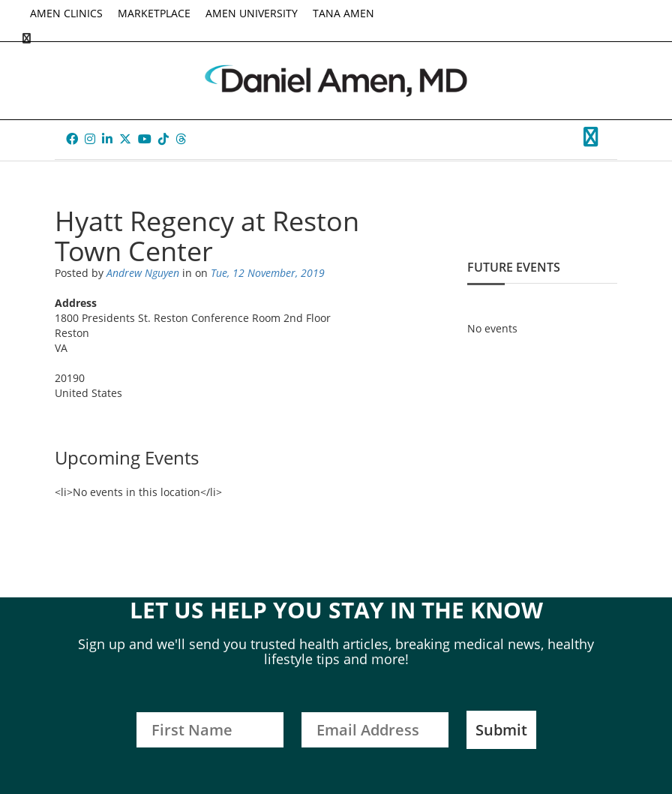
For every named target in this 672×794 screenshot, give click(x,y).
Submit (501, 730)
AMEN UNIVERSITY (252, 13)
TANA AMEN (343, 13)
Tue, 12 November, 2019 (268, 273)
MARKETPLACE (154, 13)
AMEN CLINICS (66, 13)
